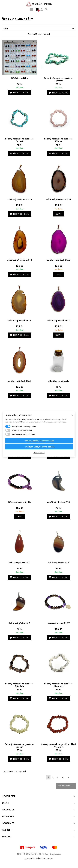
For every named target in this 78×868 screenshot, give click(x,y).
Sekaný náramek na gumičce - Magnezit (59, 685)
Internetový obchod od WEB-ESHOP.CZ (39, 858)
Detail (59, 214)
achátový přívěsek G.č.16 (58, 199)
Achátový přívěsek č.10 (58, 502)
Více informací (39, 453)
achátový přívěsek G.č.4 (19, 381)
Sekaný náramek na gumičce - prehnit (20, 746)
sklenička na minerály (58, 381)
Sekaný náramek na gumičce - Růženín (59, 140)
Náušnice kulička (19, 78)
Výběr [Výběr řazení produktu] (39, 29)
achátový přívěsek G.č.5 (59, 321)
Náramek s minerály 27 (59, 623)
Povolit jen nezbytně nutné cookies (39, 447)
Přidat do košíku (20, 93)
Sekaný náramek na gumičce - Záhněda (20, 685)
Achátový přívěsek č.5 (20, 623)
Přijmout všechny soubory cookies (39, 441)
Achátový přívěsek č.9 (19, 563)
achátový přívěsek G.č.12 (20, 260)
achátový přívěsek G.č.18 (20, 199)
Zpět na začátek (66, 786)
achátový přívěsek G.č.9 (58, 260)
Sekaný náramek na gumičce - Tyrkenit (59, 79)
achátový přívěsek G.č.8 (20, 321)
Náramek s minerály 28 (19, 502)
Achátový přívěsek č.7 (58, 563)
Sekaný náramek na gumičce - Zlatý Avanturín (59, 746)
